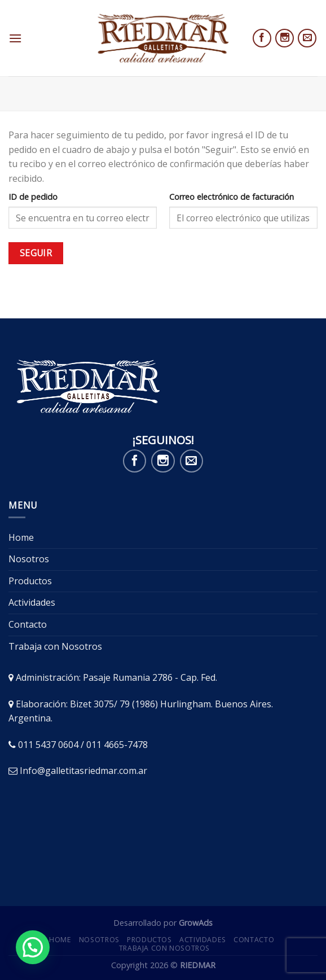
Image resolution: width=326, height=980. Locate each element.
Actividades (32, 602)
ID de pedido (33, 197)
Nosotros (29, 559)
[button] (33, 947)
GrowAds (196, 923)
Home (21, 537)
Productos (30, 581)
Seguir (36, 253)
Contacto (28, 624)
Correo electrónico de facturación (232, 197)
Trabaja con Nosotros (55, 646)
